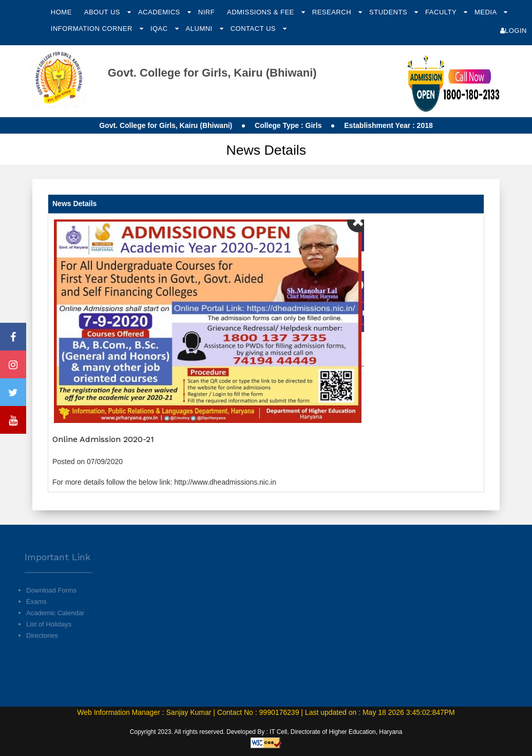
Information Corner (93, 29)
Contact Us (254, 29)
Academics (160, 12)
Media (487, 12)
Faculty (442, 12)
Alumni (200, 29)
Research (333, 12)
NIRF (206, 12)
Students (389, 12)
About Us (103, 12)
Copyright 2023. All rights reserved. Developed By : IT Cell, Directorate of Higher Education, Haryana (266, 732)
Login (514, 31)
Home (61, 12)
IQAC (160, 29)
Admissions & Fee (262, 12)
